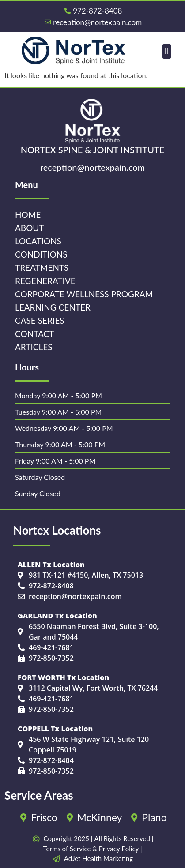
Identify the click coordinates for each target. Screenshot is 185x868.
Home (28, 215)
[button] (167, 51)
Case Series (40, 320)
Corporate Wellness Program (84, 294)
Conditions (41, 254)
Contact (34, 334)
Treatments (42, 268)
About (30, 228)
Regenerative (45, 281)
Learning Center (53, 307)
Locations (38, 241)
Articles (34, 347)
